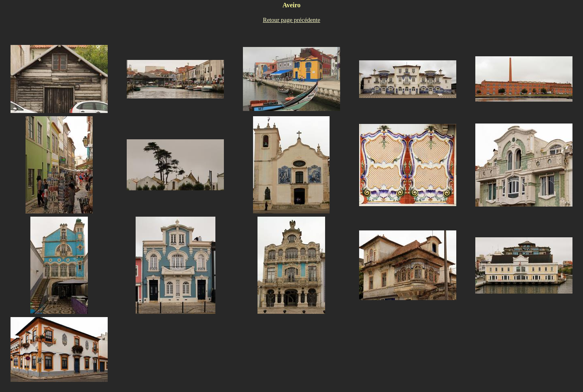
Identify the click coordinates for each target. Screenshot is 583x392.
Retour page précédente (291, 20)
